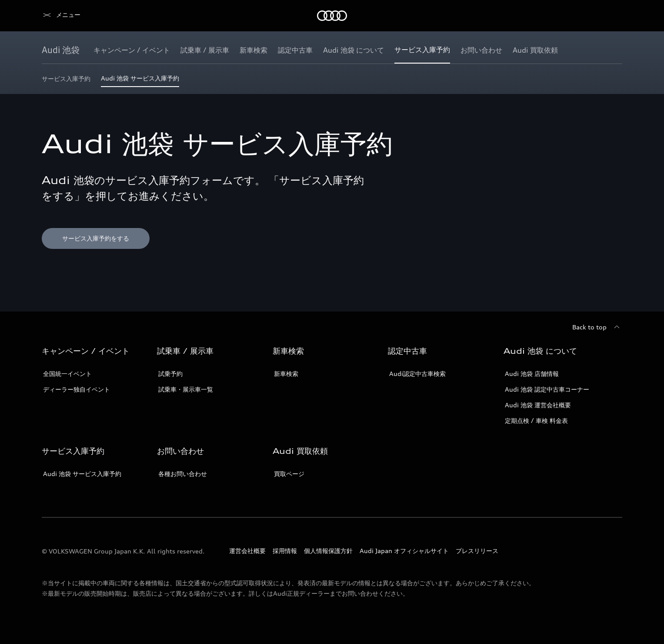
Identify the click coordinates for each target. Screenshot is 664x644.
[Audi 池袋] (61, 50)
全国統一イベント (67, 374)
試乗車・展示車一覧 (186, 389)
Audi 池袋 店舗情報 (532, 374)
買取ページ (289, 474)
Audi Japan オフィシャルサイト (404, 551)
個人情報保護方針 (328, 551)
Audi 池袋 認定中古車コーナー (547, 389)
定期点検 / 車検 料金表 (536, 421)
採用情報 (285, 551)
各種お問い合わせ (183, 474)
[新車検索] (254, 50)
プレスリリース (477, 551)
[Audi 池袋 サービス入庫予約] (140, 81)
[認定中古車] (295, 50)
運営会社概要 (247, 551)
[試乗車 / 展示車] (205, 50)
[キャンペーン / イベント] (132, 50)
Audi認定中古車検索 (417, 374)
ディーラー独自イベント (77, 389)
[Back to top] (597, 327)
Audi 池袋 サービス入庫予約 (82, 474)
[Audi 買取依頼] (535, 50)
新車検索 (286, 374)
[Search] (612, 16)
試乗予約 (170, 374)
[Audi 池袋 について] (354, 50)
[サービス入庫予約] (422, 50)
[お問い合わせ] (481, 50)
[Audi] (57, 16)
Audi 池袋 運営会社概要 (538, 405)
